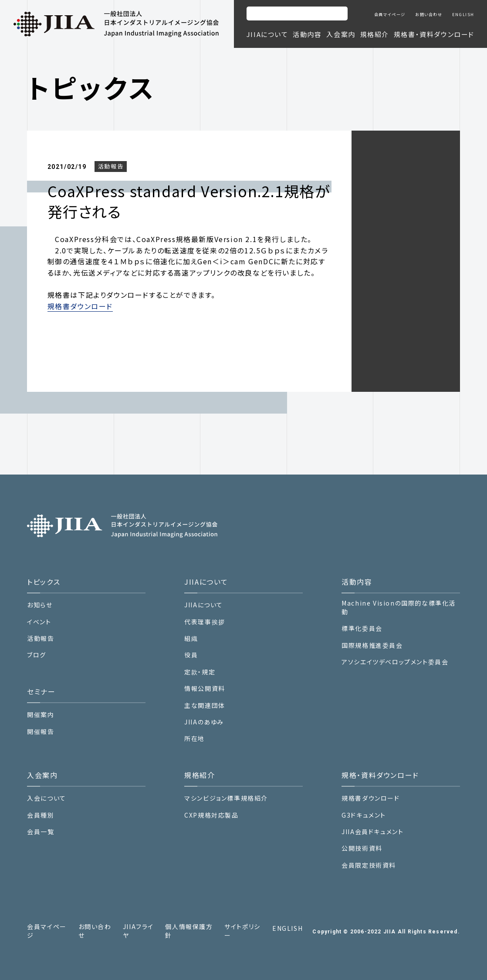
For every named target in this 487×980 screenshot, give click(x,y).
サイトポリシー (242, 931)
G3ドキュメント (364, 815)
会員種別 (41, 815)
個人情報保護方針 (189, 931)
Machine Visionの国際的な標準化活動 (399, 608)
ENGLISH (463, 14)
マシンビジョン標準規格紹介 (226, 798)
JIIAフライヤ (138, 931)
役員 (191, 655)
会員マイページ (390, 14)
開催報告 (41, 732)
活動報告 (111, 166)
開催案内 (41, 715)
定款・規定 (200, 672)
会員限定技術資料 (369, 865)
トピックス (44, 582)
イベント (39, 622)
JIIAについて (204, 605)
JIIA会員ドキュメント (372, 832)
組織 (191, 638)
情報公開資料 (205, 689)
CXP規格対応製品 (211, 815)
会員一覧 (41, 832)
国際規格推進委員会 (372, 645)
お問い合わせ (429, 14)
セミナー (41, 691)
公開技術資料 (362, 848)
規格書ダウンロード (80, 306)
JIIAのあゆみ (204, 722)
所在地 (194, 739)
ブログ (37, 655)
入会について (47, 798)
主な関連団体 (205, 706)
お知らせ (40, 605)
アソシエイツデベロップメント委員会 (395, 662)
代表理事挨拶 (205, 622)
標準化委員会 (362, 628)
